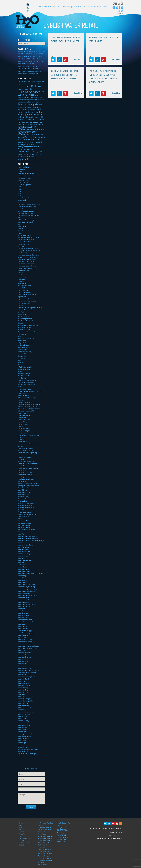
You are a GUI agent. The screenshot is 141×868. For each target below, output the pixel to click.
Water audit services (24, 551)
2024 (19, 191)
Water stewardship (24, 725)
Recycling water (23, 413)
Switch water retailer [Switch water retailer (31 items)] (33, 102)
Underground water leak (25, 505)
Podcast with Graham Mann (27, 382)
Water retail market (24, 703)
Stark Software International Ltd (28, 435)
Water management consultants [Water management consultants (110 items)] (27, 150)
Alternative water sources (26, 211)
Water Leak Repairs (44, 856)
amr (19, 218)
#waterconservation (24, 178)
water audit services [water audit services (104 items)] (27, 117)
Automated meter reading (26, 222)
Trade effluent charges (25, 492)
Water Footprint (62, 835)
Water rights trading (24, 707)
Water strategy (23, 727)
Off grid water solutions (25, 365)
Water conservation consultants (28, 595)
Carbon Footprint (23, 244)
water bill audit (22, 565)
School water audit (24, 420)
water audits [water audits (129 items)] (37, 115)
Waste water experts (24, 525)
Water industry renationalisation (28, 646)
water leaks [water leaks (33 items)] (34, 142)
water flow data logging (25, 633)
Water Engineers (62, 833)
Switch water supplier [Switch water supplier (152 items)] (28, 104)
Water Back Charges (24, 560)
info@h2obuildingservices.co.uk (112, 839)
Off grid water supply (24, 369)
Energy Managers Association (27, 294)
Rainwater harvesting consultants (29, 404)
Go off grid (21, 312)
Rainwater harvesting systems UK (29, 409)
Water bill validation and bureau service (30, 573)
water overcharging (24, 679)
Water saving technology (26, 712)
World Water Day (23, 751)
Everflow (21, 305)
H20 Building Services (25, 316)
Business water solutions (26, 240)
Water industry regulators (26, 644)
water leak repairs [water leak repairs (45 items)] (24, 142)
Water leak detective (24, 657)
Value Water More (23, 516)
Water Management (44, 858)
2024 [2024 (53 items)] (24, 81)
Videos (21, 836)
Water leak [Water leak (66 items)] (30, 137)
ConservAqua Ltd (23, 270)
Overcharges (22, 378)
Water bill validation (24, 571)
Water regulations (23, 692)
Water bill (21, 562)
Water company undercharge (27, 591)
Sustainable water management (28, 466)
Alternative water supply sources (28, 215)
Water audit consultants (25, 545)
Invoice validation (23, 345)
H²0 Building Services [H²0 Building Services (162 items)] (31, 93)
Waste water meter (24, 527)
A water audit (22, 200)
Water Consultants (44, 851)
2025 (19, 193)
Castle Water (22, 246)
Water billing (22, 576)
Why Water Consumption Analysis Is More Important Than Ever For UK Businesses (31, 52)
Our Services (48, 6)
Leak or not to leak (24, 354)
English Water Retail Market (27, 301)
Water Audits (42, 847)
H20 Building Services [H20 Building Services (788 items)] (29, 90)
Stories (20, 437)
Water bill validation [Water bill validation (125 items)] (27, 119)
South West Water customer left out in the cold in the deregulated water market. (64, 75)
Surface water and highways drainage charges (30, 445)
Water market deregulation (26, 677)
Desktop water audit (24, 286)
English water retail (24, 299)
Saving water (22, 417)
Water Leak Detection (45, 854)
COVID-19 (21, 281)
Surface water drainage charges (28, 453)
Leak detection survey (25, 352)
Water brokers (22, 580)
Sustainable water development (28, 464)
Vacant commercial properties (27, 514)
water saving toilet (24, 714)
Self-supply (21, 426)
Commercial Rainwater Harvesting (45, 861)
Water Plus (21, 681)
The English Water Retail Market (28, 486)
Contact (105, 6)
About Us (86, 6)
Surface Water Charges (25, 448)
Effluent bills (22, 288)
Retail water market (24, 415)
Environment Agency (24, 303)
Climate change (23, 253)
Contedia (20, 272)
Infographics (71, 6)
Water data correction (25, 611)
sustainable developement (26, 461)
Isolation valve (22, 349)
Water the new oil (23, 738)
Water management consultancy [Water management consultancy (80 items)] (28, 146)
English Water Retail (44, 827)
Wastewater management (26, 530)
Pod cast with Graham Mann (27, 380)
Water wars (21, 745)
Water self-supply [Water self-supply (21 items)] (33, 152)
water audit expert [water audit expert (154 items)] (27, 112)
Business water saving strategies (29, 237)
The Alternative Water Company (28, 483)
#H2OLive (21, 171)
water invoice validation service (28, 648)
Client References (95, 6)
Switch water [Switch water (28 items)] (37, 100)
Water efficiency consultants (27, 622)
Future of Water (23, 310)
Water (20, 532)
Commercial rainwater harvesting (29, 255)
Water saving (22, 710)
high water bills (23, 334)
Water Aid (21, 534)
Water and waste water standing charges (31, 540)
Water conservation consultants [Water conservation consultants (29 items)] (28, 125)
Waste (20, 519)
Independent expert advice (26, 343)
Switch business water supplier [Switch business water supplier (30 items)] (33, 97)
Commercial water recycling (27, 259)
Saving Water (42, 834)
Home (41, 6)
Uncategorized (22, 501)
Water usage (22, 743)
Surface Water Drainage (45, 836)
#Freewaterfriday (23, 167)
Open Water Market (24, 376)
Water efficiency (23, 617)
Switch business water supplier (28, 468)
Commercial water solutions (27, 266)
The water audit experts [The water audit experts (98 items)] (29, 108)
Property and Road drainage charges (29, 391)
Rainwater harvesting (25, 402)
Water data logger (23, 613)
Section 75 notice (23, 424)
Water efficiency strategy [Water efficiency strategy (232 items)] (28, 133)
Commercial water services (26, 264)
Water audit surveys (24, 554)
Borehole (21, 229)
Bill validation (22, 226)
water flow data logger (25, 631)
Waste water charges (25, 523)
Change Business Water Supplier (28, 248)
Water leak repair (23, 659)
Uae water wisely (23, 497)
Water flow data (23, 628)
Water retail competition (25, 701)
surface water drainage (25, 450)
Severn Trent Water (24, 428)
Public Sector (42, 832)
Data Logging (22, 283)
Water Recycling (43, 865)
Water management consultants (28, 670)
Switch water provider (25, 472)
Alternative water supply (26, 213)
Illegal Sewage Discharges (26, 338)
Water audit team (23, 556)
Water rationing (23, 688)
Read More (78, 59)
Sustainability (22, 459)
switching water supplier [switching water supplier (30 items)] (25, 100)
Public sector (22, 393)
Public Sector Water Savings (27, 398)
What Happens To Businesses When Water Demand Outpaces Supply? (29, 73)
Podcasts (79, 6)
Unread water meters (25, 512)
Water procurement (24, 685)
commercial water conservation (28, 257)
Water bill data (22, 567)
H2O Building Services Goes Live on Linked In (29, 322)
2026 (19, 196)
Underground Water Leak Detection (63, 827)
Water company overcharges (27, 587)
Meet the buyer (23, 358)
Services (21, 825)
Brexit (20, 233)
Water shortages (23, 723)
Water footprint (23, 635)
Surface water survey (25, 455)
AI (18, 202)
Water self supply (23, 721)
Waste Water (61, 842)
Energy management (25, 292)
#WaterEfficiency (23, 180)
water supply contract (25, 734)
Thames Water (22, 481)
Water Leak (21, 650)
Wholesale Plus (23, 747)
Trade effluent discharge (25, 494)
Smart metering (23, 433)
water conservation (24, 593)
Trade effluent (22, 490)
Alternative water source (26, 209)
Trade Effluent (42, 845)
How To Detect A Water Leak (64, 823)
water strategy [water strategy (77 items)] (33, 154)
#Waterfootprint (23, 182)
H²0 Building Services (24, 330)
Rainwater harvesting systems (28, 406)
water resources (23, 694)
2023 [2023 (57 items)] (20, 81)
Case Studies (61, 6)
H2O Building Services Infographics (29, 325)
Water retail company (25, 699)
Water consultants (24, 600)
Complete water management (27, 268)
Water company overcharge (27, 584)
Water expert (22, 624)
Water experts (22, 626)
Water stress (22, 729)
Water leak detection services (27, 655)
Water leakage (22, 664)
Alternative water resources (27, 207)
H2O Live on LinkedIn (24, 327)
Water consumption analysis (27, 604)
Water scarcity (22, 718)
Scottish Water (22, 422)
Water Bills (21, 578)
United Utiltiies (22, 510)
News (54, 6)
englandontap (22, 297)
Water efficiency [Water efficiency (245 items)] (27, 128)
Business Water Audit (25, 235)
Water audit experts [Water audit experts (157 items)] (30, 113)
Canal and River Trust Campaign (28, 242)
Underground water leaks (26, 508)
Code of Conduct (24, 843)
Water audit (21, 543)
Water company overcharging (27, 589)
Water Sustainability (24, 736)
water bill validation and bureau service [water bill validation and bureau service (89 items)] (31, 121)
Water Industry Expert (25, 639)
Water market (22, 675)
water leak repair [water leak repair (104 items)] (35, 140)
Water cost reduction (24, 606)
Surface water (22, 442)
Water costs (22, 609)
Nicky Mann (21, 363)
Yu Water (21, 756)
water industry (22, 637)
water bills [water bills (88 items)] (40, 117)
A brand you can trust (25, 198)
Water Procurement (63, 837)
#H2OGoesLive (22, 169)
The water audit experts (25, 488)
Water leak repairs (24, 661)
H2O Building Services (27, 16)
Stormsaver (21, 439)
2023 (19, 189)
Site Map (22, 840)
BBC (19, 224)
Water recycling (23, 690)
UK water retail (22, 499)
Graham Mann (22, 314)
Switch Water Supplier (45, 838)
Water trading (22, 740)
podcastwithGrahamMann (26, 385)
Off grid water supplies (25, 367)
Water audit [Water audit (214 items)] (36, 109)
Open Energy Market (24, 374)
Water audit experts (24, 549)
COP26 (20, 275)
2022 (19, 187)
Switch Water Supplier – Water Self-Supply (46, 842)
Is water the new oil (24, 347)
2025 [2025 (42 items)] (28, 82)
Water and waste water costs (27, 536)
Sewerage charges (24, 431)
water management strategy (27, 672)
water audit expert (24, 547)
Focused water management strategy (30, 308)
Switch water (22, 470)
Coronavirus (22, 279)
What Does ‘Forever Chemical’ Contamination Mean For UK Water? (29, 68)
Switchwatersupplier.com (26, 479)
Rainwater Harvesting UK (26, 411)
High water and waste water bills (28, 332)
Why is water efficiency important (29, 749)
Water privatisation (24, 683)
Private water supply (24, 389)
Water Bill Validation (44, 849)
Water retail (21, 696)
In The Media (22, 341)
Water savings (22, 716)
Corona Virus (22, 277)
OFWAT (20, 371)
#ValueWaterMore (24, 176)
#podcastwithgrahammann (27, 174)
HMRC (20, 336)
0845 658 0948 (118, 9)
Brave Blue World (23, 231)
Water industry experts (25, 642)
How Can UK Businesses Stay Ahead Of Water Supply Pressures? (30, 62)
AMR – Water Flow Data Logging (46, 824)
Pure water (21, 400)
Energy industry (23, 290)
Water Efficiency (62, 831)
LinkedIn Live (22, 356)
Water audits (22, 558)
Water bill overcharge (24, 569)
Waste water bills (23, 521)
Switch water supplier (25, 475)
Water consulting (23, 602)
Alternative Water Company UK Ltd (29, 204)
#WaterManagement (24, 185)
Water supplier (22, 732)
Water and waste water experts (28, 538)
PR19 (19, 387)
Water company (23, 582)
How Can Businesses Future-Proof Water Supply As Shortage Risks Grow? (31, 57)
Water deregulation (24, 615)
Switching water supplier (26, 477)
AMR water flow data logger (27, 220)
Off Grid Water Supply (45, 829)
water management (24, 668)
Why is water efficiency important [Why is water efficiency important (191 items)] (31, 157)
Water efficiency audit (25, 620)
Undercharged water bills (26, 503)
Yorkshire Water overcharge (27, 754)
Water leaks (21, 666)
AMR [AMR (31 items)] (32, 82)
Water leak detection (24, 653)
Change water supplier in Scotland (29, 251)
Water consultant (23, 598)
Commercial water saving (26, 261)
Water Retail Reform (24, 705)
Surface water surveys (25, 457)
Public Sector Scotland (25, 395)
